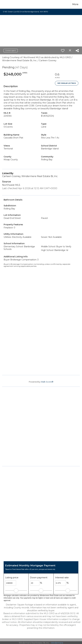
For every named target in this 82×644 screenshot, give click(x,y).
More (75, 4)
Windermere (57, 643)
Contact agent (11, 50)
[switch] (63, 51)
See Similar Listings (67, 83)
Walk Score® (47, 382)
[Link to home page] (8, 4)
